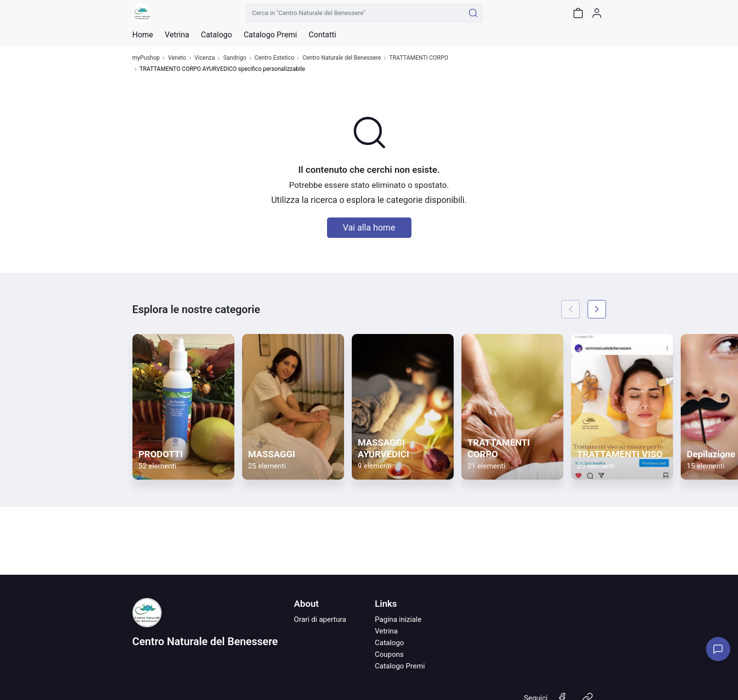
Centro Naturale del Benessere (342, 58)
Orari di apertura (320, 619)
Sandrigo (235, 58)
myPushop (146, 58)
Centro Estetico (275, 58)
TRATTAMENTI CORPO (419, 58)
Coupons (389, 654)
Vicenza (205, 58)
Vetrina (386, 631)
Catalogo (216, 35)
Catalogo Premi (400, 666)
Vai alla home (369, 227)
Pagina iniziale (398, 619)
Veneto (177, 58)
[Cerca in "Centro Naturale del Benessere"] (355, 13)
